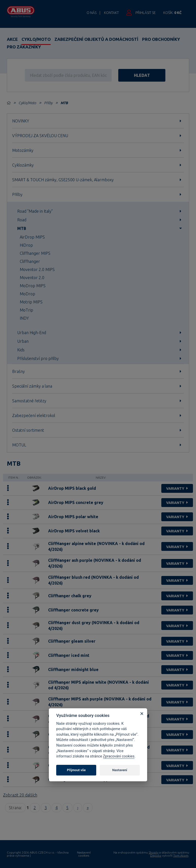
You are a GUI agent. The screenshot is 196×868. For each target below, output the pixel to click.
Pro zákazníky (24, 47)
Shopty (154, 852)
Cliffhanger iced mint (69, 655)
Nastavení (120, 770)
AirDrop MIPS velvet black (74, 531)
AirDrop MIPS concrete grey (76, 502)
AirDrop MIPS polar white (73, 517)
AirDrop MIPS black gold (72, 488)
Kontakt (111, 13)
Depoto (156, 855)
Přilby (48, 103)
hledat (145, 75)
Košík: (172, 13)
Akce (12, 39)
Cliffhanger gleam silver (72, 641)
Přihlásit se (146, 13)
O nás (92, 13)
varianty (178, 489)
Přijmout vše (76, 770)
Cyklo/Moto (36, 39)
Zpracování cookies (119, 756)
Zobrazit (20, 795)
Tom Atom (181, 855)
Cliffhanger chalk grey (70, 596)
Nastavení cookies (84, 854)
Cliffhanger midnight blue (73, 670)
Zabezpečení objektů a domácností (96, 39)
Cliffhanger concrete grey (73, 610)
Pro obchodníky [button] (161, 39)
